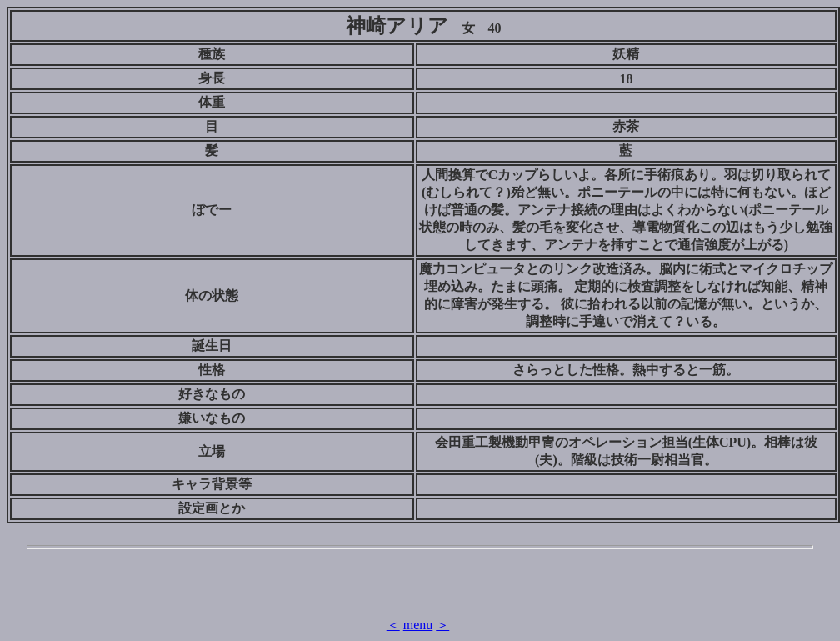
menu (418, 625)
